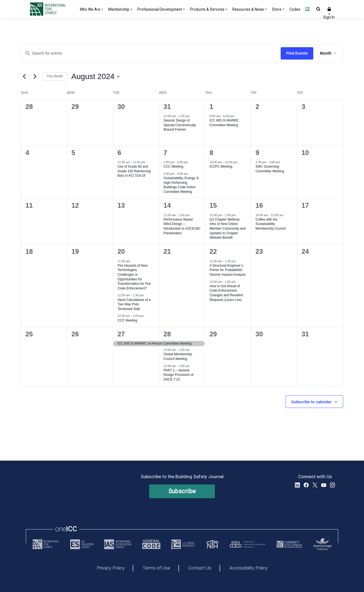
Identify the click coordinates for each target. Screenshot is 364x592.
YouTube (324, 485)
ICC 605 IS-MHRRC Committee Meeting (224, 123)
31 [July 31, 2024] (167, 107)
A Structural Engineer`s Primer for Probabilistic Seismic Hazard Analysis (227, 270)
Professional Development (160, 9)
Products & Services (207, 9)
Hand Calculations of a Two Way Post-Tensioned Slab (134, 304)
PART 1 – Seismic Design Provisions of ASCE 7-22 (179, 375)
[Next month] (35, 77)
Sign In (329, 9)
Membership (119, 9)
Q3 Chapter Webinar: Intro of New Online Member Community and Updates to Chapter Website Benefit (227, 229)
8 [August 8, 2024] (211, 153)
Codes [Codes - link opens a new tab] (295, 9)
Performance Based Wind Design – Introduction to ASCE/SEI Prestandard (182, 226)
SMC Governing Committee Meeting (270, 169)
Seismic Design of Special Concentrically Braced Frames (180, 125)
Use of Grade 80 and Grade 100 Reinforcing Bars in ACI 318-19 (134, 171)
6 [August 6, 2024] (119, 153)
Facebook (306, 485)
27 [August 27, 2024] (121, 334)
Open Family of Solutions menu (307, 9)
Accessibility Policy (248, 568)
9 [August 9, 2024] (257, 153)
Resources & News (248, 9)
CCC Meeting (174, 167)
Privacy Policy (111, 568)
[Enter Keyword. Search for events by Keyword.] (151, 53)
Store (277, 9)
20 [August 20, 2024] (121, 251)
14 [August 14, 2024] (167, 205)
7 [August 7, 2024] (165, 153)
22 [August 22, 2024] (213, 251)
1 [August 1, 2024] (211, 107)
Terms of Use (156, 568)
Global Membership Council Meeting (178, 356)
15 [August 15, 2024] (213, 205)
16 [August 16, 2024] (259, 205)
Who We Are (90, 9)
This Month (55, 76)
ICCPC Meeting (221, 167)
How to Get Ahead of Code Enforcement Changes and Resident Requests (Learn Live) (226, 293)
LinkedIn (297, 485)
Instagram (332, 485)
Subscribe (182, 491)
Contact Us (200, 568)
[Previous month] (24, 77)
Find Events (297, 53)
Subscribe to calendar (311, 402)
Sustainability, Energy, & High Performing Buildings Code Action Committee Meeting (181, 185)
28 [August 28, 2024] (167, 334)
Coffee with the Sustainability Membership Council (270, 224)
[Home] (51, 9)
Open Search (318, 9)
